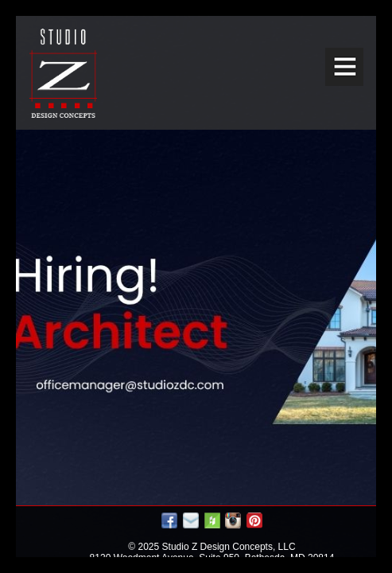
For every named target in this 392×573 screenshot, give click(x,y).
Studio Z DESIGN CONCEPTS (63, 73)
